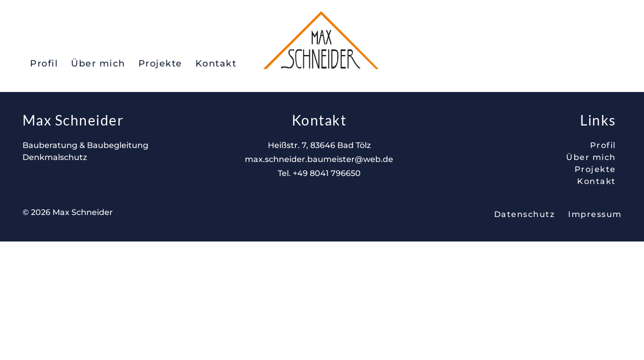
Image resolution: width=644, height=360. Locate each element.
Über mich (98, 63)
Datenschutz (525, 214)
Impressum (595, 214)
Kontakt (216, 63)
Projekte (160, 63)
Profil (44, 63)
